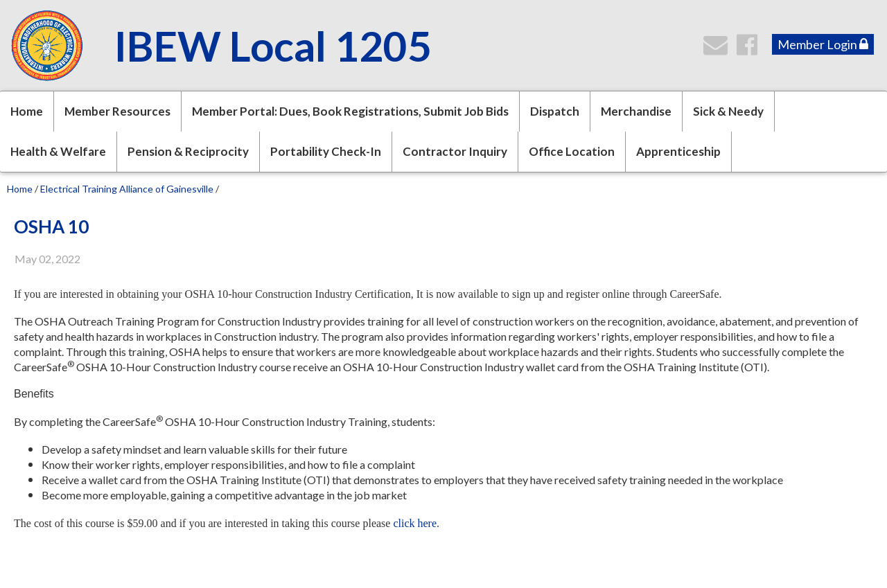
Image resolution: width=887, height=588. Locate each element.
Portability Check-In (326, 151)
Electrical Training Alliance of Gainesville (127, 189)
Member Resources (117, 111)
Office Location (572, 151)
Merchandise (636, 111)
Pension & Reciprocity (188, 151)
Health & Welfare (58, 151)
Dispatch (555, 111)
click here (415, 523)
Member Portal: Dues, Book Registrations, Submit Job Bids (350, 111)
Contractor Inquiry (455, 151)
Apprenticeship (678, 151)
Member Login (823, 44)
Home (27, 111)
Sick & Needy (728, 111)
